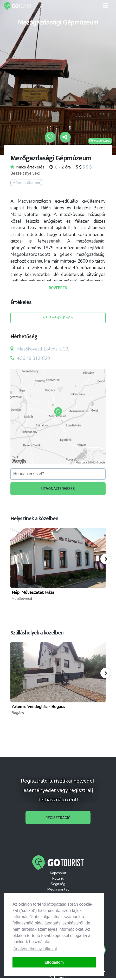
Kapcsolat (58, 873)
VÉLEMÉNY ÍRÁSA (58, 318)
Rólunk (58, 878)
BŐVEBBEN (58, 288)
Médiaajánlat (58, 889)
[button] (106, 559)
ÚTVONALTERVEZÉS (58, 489)
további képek (100, 141)
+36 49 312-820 (34, 358)
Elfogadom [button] (54, 962)
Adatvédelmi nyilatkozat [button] (35, 949)
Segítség (58, 884)
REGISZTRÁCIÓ (58, 818)
